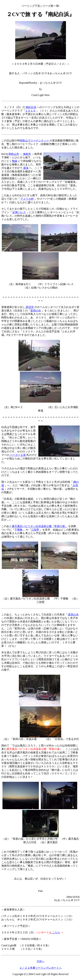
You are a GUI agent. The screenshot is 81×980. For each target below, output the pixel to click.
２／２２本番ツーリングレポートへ (40, 968)
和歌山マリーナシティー (34, 141)
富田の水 (36, 311)
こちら (56, 932)
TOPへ (40, 961)
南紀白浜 (31, 107)
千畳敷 (19, 530)
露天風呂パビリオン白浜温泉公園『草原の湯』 (40, 526)
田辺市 (29, 307)
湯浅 (25, 168)
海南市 (27, 154)
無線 (15, 161)
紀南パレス (19, 212)
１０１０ (30, 111)
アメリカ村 (27, 199)
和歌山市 (14, 154)
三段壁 (35, 530)
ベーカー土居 (18, 455)
